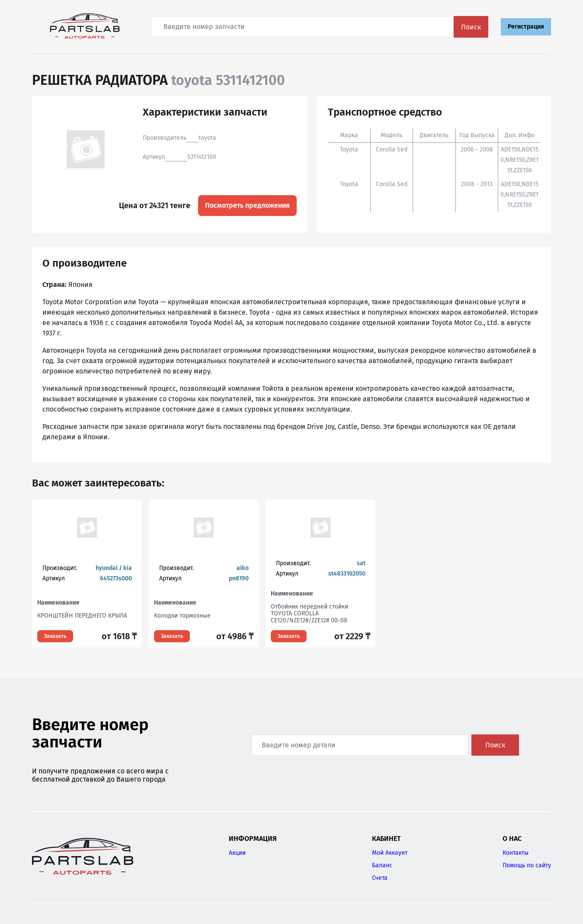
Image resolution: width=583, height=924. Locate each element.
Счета (380, 878)
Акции (237, 853)
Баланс (382, 865)
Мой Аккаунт (390, 853)
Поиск (471, 27)
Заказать (55, 636)
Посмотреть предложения (247, 205)
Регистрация (526, 27)
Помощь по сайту (527, 865)
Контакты (516, 853)
